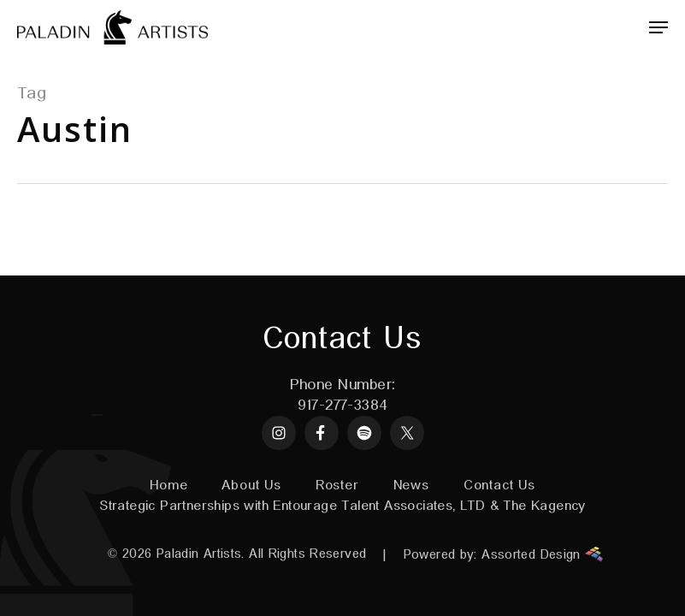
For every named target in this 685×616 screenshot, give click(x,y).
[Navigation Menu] (658, 27)
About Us (251, 486)
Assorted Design (542, 554)
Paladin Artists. (201, 554)
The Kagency (544, 506)
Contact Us (499, 486)
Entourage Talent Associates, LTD (379, 506)
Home (168, 486)
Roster (337, 486)
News (411, 486)
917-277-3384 (342, 406)
